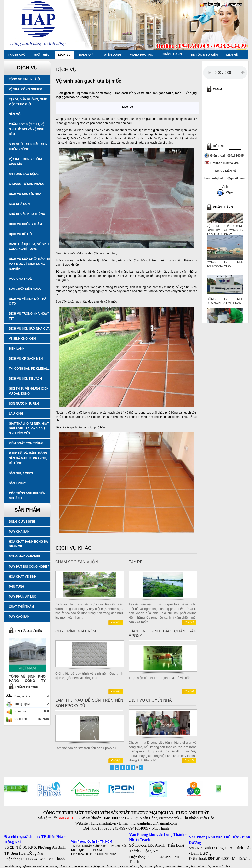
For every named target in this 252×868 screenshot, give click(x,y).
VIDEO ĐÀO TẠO (142, 55)
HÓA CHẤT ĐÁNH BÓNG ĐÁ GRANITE (28, 544)
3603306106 (68, 818)
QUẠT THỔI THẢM (21, 607)
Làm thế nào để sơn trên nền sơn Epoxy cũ (86, 748)
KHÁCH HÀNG (172, 54)
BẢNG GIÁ (86, 55)
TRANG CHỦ (17, 55)
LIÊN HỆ (232, 55)
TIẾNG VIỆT (212, 5)
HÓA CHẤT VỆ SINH (23, 577)
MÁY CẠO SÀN (19, 617)
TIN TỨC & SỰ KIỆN (204, 55)
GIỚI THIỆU (42, 55)
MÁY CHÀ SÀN (19, 532)
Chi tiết (116, 622)
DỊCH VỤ (64, 55)
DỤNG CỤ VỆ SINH (22, 522)
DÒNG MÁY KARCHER (25, 557)
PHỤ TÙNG (17, 587)
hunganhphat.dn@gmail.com (154, 823)
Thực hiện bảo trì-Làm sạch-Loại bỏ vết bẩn (160, 678)
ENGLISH (235, 5)
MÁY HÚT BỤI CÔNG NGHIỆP (29, 567)
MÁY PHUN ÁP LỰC (23, 597)
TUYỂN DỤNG (112, 55)
